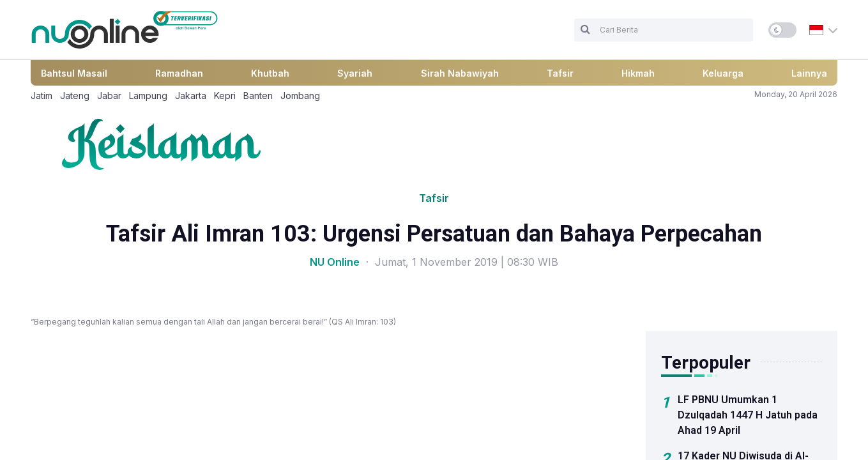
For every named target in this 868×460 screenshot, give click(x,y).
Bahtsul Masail (74, 73)
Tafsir (560, 73)
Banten (258, 96)
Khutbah (270, 73)
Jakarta (191, 96)
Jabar (109, 96)
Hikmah (638, 73)
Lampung (148, 96)
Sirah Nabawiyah (460, 73)
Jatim (42, 96)
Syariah (355, 73)
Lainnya (809, 73)
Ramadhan (179, 73)
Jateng (75, 96)
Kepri (225, 96)
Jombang (300, 96)
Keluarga (723, 73)
